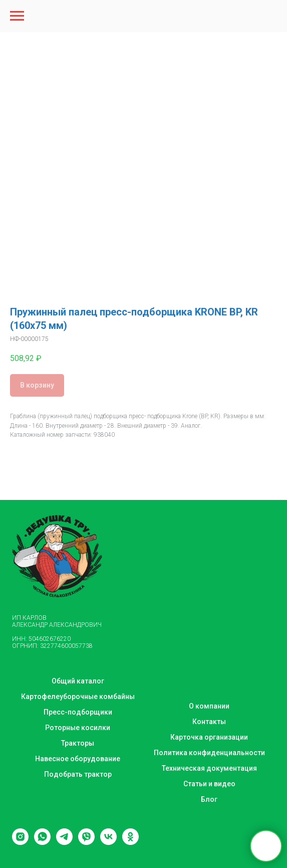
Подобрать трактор (78, 774)
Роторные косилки (78, 728)
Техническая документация (209, 768)
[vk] (108, 842)
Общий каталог (78, 681)
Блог (209, 799)
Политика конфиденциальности (209, 753)
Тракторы (78, 743)
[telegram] (64, 842)
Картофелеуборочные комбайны (78, 697)
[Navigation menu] (17, 16)
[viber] (86, 842)
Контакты (209, 722)
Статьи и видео (209, 784)
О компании (209, 706)
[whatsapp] (42, 842)
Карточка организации (209, 737)
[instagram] (20, 842)
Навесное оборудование (78, 759)
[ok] (130, 842)
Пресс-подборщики (78, 712)
